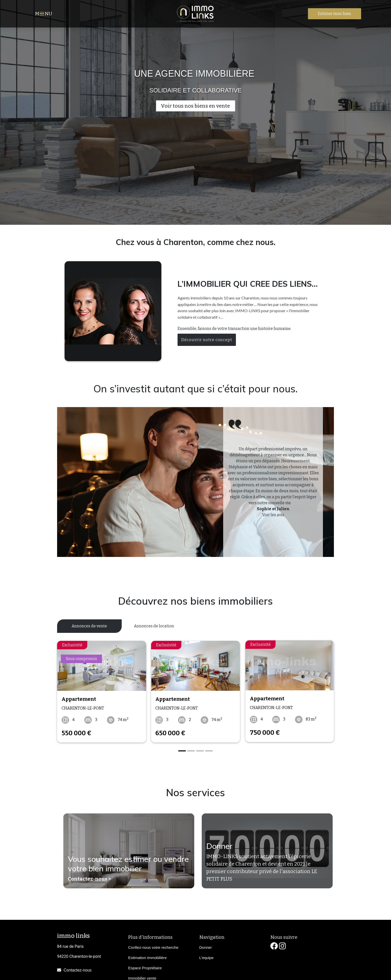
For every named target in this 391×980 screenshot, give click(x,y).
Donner (219, 846)
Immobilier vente (142, 977)
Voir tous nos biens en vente (195, 106)
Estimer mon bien (335, 14)
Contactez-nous (78, 969)
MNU (44, 14)
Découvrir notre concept (207, 340)
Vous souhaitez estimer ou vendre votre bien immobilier (129, 863)
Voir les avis (273, 515)
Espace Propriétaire (145, 967)
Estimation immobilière (147, 957)
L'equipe (206, 957)
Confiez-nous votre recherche (153, 947)
